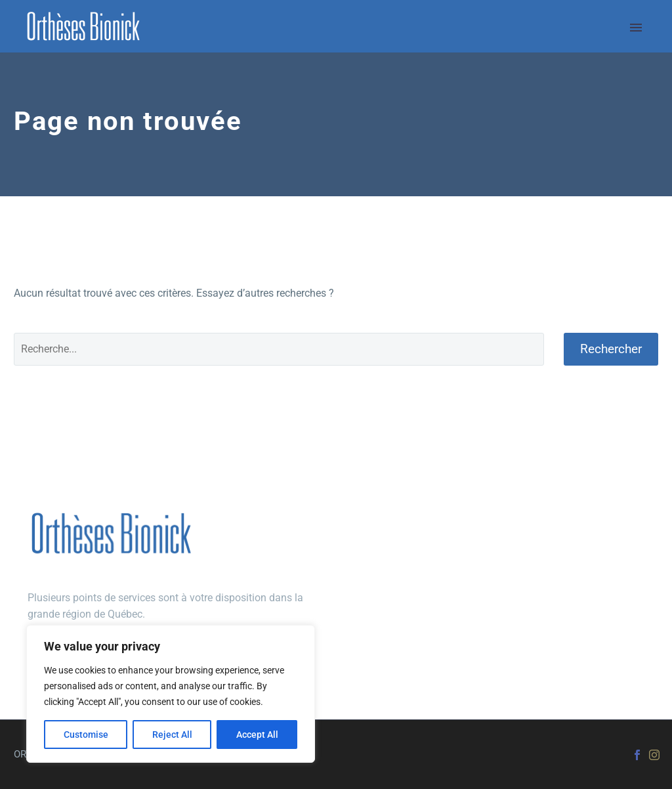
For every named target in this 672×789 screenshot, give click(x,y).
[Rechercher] (279, 349)
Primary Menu (636, 28)
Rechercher (611, 349)
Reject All (172, 735)
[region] (171, 694)
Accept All (257, 735)
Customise (86, 735)
